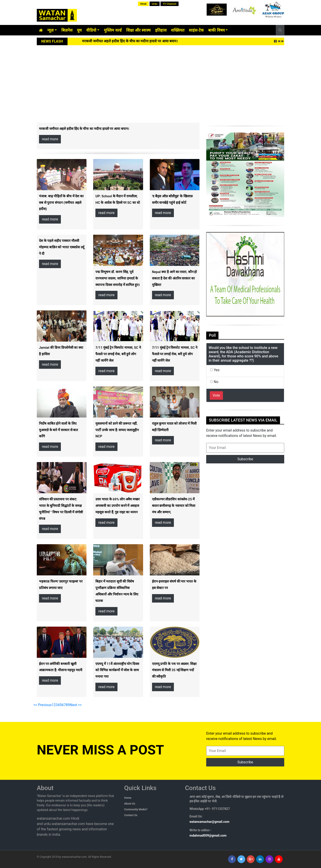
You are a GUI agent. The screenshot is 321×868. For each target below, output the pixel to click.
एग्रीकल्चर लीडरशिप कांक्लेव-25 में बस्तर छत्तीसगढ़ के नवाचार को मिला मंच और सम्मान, (174, 506)
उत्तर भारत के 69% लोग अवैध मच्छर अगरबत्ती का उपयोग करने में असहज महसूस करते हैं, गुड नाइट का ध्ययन (117, 506)
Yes (215, 370)
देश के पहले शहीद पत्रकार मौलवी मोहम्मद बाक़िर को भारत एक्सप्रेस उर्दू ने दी (62, 247)
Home (128, 798)
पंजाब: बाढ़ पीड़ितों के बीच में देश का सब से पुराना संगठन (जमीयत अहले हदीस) (61, 203)
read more (50, 139)
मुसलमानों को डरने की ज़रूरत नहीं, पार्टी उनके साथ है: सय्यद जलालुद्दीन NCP (117, 430)
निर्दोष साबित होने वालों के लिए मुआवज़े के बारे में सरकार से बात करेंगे (59, 430)
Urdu (155, 4)
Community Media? (136, 809)
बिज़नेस (67, 30)
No (214, 382)
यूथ (79, 30)
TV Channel (170, 4)
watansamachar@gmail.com (209, 822)
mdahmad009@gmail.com (208, 835)
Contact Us (131, 815)
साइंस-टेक (196, 30)
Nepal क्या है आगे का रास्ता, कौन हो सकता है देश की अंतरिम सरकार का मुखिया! (175, 278)
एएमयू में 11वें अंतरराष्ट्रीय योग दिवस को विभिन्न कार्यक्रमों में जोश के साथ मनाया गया (117, 670)
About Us (130, 804)
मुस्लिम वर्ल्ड (113, 30)
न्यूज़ (50, 30)
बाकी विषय (216, 30)
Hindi (143, 4)
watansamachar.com (74, 857)
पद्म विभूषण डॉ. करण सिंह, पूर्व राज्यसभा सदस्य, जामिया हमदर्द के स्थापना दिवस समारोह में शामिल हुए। (118, 278)
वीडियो (91, 30)
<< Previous (43, 705)
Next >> (76, 705)
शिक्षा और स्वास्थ (138, 30)
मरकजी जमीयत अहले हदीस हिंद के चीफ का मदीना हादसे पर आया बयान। (130, 41)
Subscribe (245, 459)
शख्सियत (178, 30)
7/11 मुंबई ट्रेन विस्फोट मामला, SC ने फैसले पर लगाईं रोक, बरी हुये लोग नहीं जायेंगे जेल (118, 354)
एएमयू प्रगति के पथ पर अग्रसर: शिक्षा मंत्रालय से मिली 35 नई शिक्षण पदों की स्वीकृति (174, 670)
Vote (216, 395)
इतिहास (161, 30)
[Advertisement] (160, 79)
